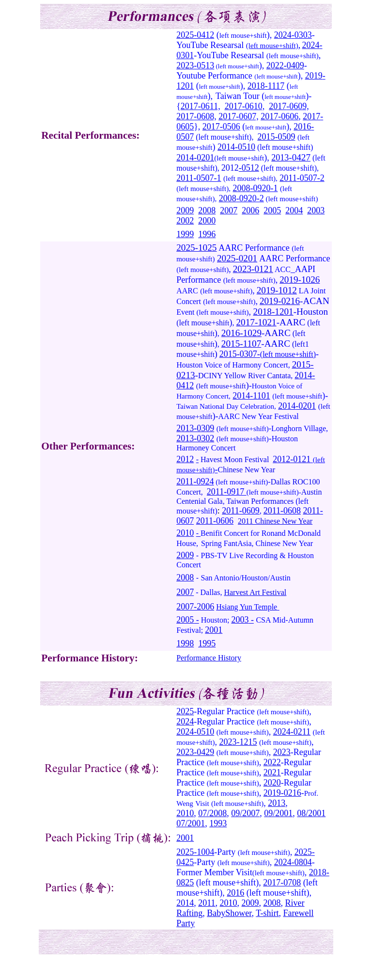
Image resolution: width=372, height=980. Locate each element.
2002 (185, 221)
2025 (185, 35)
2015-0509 (276, 137)
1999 (185, 234)
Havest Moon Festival (235, 459)
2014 (226, 147)
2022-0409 (285, 65)
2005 (272, 210)
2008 (241, 188)
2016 (302, 127)
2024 (283, 35)
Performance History (209, 658)
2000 (207, 221)
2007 (229, 210)
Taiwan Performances (260, 501)
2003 (316, 210)
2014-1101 (251, 396)
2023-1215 (238, 742)
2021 (272, 772)
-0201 (204, 158)
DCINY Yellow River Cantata (244, 376)
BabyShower (229, 913)
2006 (250, 210)
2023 (185, 65)
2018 (256, 86)
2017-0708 (282, 883)
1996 (207, 234)
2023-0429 (195, 752)
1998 (185, 643)
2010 (185, 533)
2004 (294, 210)
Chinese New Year (247, 470)
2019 (314, 76)
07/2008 (212, 813)
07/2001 (191, 823)
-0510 (245, 147)
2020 (272, 783)
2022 (272, 762)
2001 (214, 630)
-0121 (300, 459)
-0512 (249, 168)
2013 (277, 803)
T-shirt (267, 913)
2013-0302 (195, 438)
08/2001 (311, 813)
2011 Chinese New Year (275, 521)
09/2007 (245, 813)
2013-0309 (195, 428)
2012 (230, 168)
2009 (185, 210)
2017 (189, 106)
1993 (218, 823)
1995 (207, 643)
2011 (185, 178)
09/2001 (278, 813)
